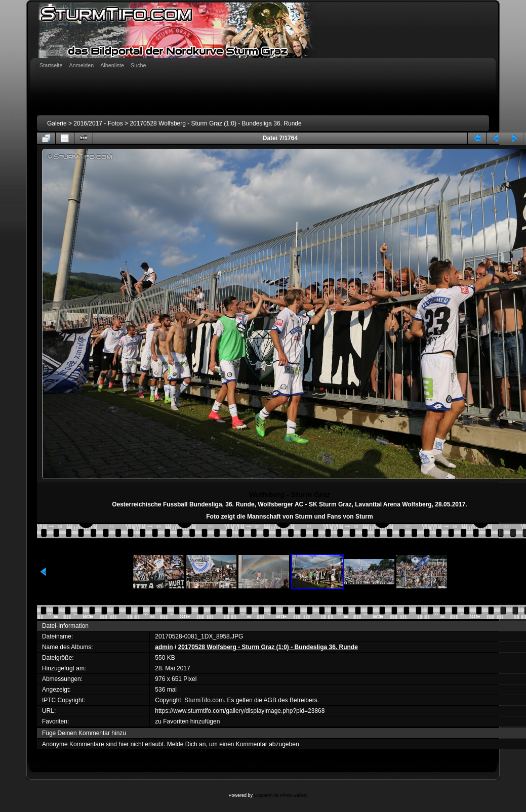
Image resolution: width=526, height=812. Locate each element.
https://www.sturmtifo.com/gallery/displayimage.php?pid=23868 (240, 711)
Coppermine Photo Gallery (280, 795)
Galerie (57, 123)
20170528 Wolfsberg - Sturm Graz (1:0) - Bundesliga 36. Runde (215, 123)
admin (164, 647)
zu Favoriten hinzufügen (187, 721)
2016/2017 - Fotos (98, 123)
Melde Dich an (187, 744)
